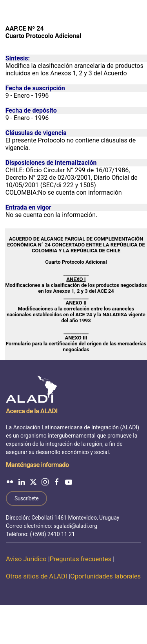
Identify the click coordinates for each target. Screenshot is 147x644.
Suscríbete (26, 498)
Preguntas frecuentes (81, 559)
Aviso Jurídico (26, 559)
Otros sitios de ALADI (36, 576)
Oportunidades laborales (105, 576)
